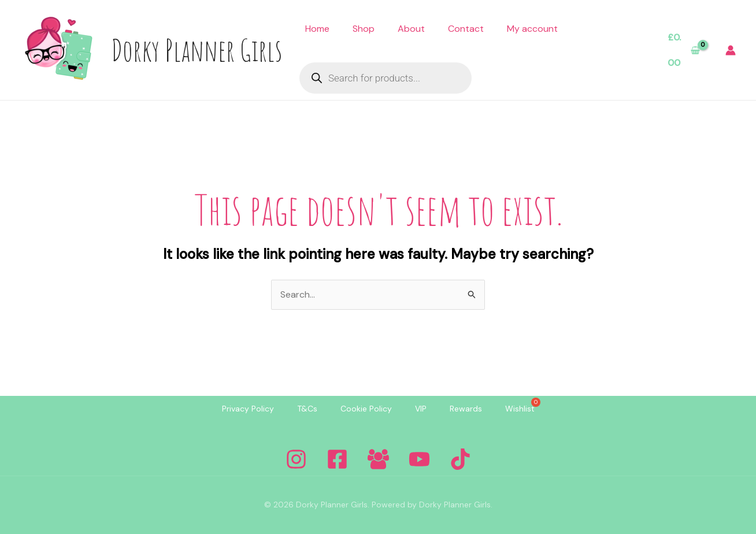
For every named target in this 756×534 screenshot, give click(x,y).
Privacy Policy (248, 409)
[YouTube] (419, 459)
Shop (364, 29)
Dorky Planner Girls (197, 50)
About (411, 29)
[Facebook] (337, 459)
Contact (466, 29)
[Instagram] (296, 459)
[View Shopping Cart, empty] (684, 50)
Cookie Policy (366, 409)
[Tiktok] (460, 459)
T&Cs (307, 409)
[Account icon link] (731, 50)
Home (317, 29)
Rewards (466, 409)
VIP (421, 409)
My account (532, 29)
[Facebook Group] (378, 459)
